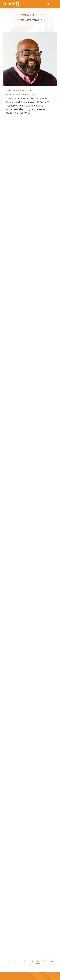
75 (31, 961)
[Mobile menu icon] (54, 4)
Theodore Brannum (20, 90)
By (13, 94)
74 (25, 961)
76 (38, 961)
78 (51, 961)
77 (45, 961)
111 (30, 965)
